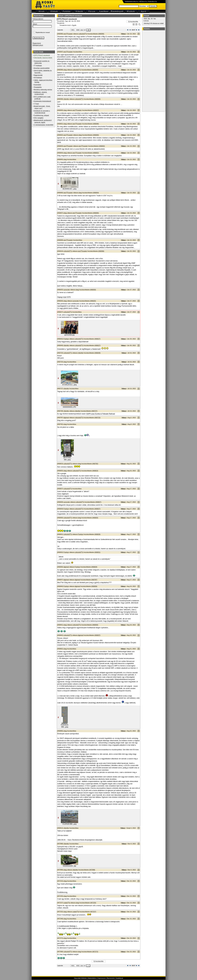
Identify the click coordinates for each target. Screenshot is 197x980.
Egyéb (74, 25)
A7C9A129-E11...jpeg (69, 385)
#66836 (94, 586)
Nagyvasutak (38, 75)
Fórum (61, 16)
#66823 (95, 471)
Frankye (66, 339)
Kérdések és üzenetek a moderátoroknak (42, 112)
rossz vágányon (63, 494)
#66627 (97, 339)
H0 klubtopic (38, 78)
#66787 (94, 580)
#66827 (98, 502)
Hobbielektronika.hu (131, 1)
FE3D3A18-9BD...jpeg (65, 726)
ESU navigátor (39, 118)
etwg (65, 70)
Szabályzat (119, 978)
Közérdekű (38, 85)
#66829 (97, 534)
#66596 (96, 124)
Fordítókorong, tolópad (41, 115)
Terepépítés (38, 87)
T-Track (36, 104)
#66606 (96, 213)
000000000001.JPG (69, 407)
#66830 (95, 625)
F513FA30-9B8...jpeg (69, 824)
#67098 (92, 870)
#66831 (97, 552)
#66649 (98, 353)
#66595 (101, 34)
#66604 (96, 193)
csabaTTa (67, 903)
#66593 (93, 290)
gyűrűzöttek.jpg (69, 335)
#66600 (96, 135)
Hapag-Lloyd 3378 (64, 297)
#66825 (95, 518)
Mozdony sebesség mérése (43, 90)
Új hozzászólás (133, 21)
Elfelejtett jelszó (38, 45)
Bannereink (111, 978)
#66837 (97, 635)
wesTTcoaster (68, 34)
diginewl (66, 418)
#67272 (95, 952)
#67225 (93, 903)
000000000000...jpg (69, 866)
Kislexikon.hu (153, 1)
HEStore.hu (143, 1)
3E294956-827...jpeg (69, 189)
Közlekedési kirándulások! (43, 101)
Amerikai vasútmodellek (42, 68)
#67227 (93, 912)
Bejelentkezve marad (43, 32)
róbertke (66, 99)
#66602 (102, 146)
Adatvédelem (92, 978)
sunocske (67, 290)
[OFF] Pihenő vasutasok (73, 16)
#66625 (93, 301)
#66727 (94, 411)
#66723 (97, 418)
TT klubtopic (38, 66)
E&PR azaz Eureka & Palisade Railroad (101, 414)
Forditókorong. (63, 892)
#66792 (95, 464)
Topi (66, 21)
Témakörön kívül (65, 25)
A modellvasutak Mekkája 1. (67, 926)
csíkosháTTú (83, 34)
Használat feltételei (80, 978)
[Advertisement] (153, 71)
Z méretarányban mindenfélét (44, 125)
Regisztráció (37, 43)
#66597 (96, 110)
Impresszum (102, 978)
